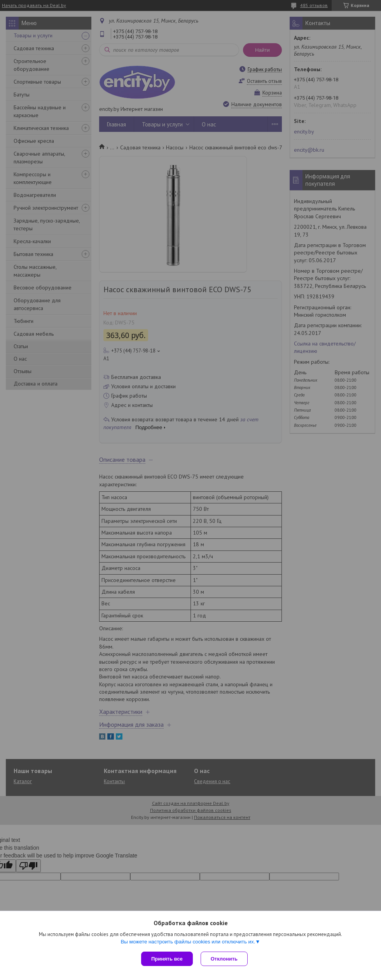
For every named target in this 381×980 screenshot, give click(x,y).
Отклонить (224, 959)
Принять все (167, 959)
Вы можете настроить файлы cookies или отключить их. (188, 942)
